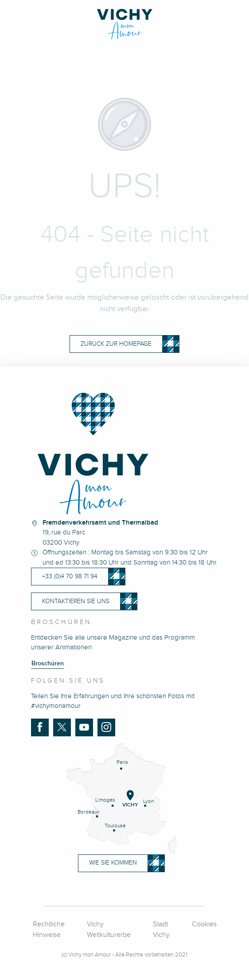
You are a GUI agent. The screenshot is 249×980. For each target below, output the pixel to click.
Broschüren (48, 664)
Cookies (204, 924)
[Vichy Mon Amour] (125, 24)
